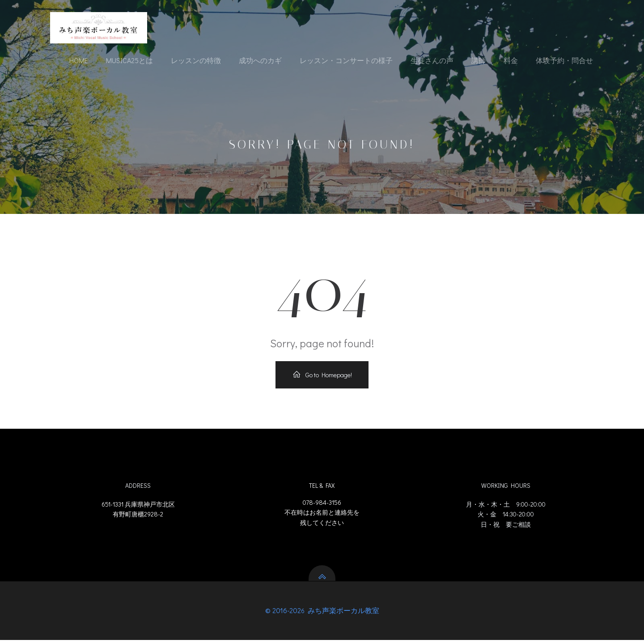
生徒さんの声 (432, 61)
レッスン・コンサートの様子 (346, 61)
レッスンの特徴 (196, 61)
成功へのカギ (260, 61)
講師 (479, 61)
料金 (511, 61)
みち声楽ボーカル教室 (343, 614)
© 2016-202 (283, 614)
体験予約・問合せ (564, 61)
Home (79, 61)
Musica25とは (129, 61)
